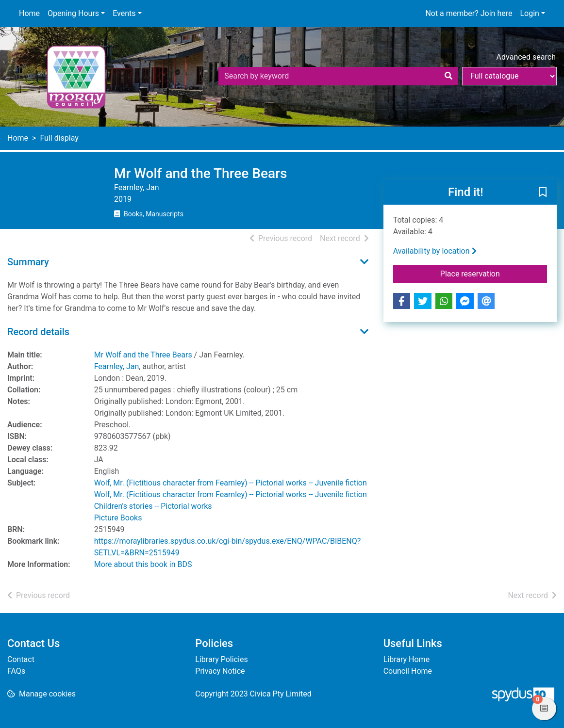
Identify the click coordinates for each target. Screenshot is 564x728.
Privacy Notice (220, 671)
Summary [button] (28, 262)
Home (29, 13)
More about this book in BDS (143, 564)
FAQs (16, 671)
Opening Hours (73, 13)
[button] (543, 193)
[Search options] (509, 76)
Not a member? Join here (469, 13)
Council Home (408, 671)
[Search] (448, 76)
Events (124, 13)
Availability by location (435, 251)
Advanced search (526, 57)
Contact (21, 659)
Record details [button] (38, 332)
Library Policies (221, 659)
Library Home (406, 659)
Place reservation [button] (494, 273)
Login (529, 13)
